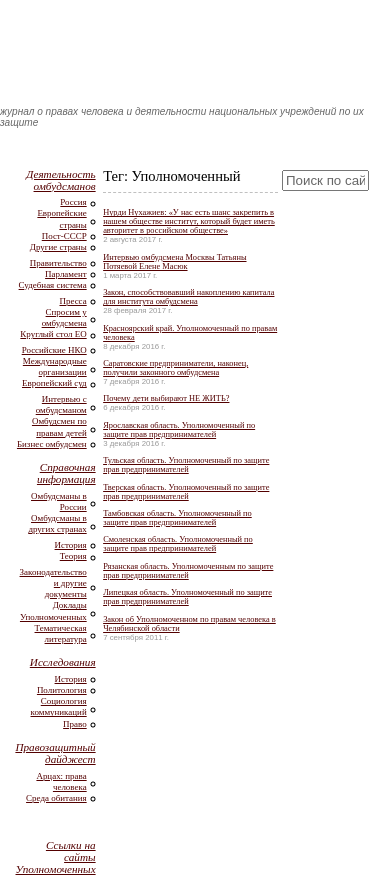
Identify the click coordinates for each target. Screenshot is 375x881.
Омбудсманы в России (59, 501)
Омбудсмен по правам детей (59, 426)
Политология (62, 690)
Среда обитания (56, 798)
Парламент (66, 274)
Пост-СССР (64, 236)
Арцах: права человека (61, 781)
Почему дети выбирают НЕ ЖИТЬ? (166, 398)
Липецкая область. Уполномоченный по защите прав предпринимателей (187, 597)
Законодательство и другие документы (53, 583)
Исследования (63, 662)
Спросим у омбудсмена (64, 317)
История (71, 545)
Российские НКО (54, 350)
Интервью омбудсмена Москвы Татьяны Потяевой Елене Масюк (174, 262)
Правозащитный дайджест (55, 753)
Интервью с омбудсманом (61, 404)
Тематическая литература (61, 633)
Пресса (73, 301)
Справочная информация (66, 473)
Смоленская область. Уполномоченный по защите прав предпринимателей (178, 544)
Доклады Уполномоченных (53, 610)
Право (75, 724)
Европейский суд (54, 383)
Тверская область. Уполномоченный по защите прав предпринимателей (186, 492)
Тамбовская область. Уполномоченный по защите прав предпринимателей (177, 518)
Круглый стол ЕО (53, 334)
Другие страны (58, 247)
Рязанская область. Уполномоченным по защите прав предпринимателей (188, 571)
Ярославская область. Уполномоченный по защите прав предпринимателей (179, 430)
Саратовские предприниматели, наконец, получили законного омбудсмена (175, 368)
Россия (73, 202)
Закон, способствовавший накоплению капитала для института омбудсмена (188, 297)
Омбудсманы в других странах (57, 523)
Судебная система (53, 285)
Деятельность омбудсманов (60, 180)
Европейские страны (61, 218)
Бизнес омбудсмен (52, 444)
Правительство (58, 263)
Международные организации (55, 366)
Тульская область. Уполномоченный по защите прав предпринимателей (186, 465)
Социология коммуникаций (59, 706)
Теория (73, 556)
